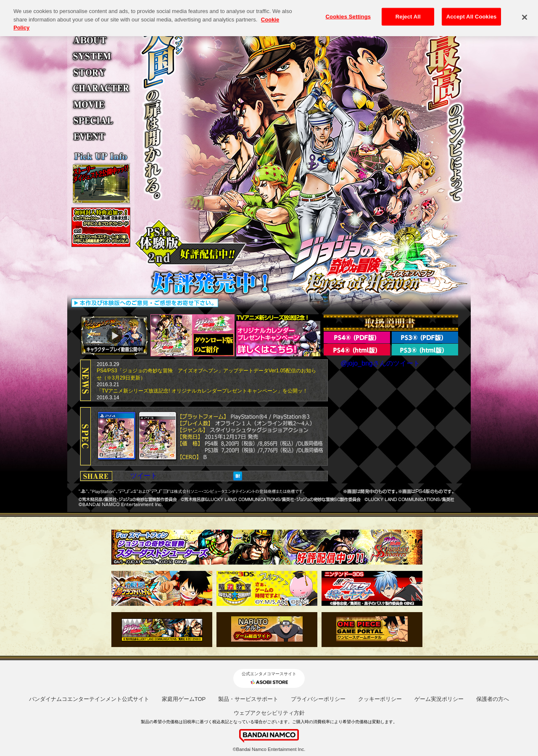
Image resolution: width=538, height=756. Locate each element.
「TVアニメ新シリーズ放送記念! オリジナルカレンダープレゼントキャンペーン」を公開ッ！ (202, 391)
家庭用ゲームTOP (184, 699)
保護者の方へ (493, 699)
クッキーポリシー (380, 699)
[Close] (525, 13)
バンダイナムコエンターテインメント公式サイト (89, 699)
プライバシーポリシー (318, 699)
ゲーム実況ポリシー (439, 699)
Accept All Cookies (472, 12)
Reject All (408, 12)
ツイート (144, 476)
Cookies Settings (348, 12)
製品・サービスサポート (248, 699)
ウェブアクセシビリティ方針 (269, 713)
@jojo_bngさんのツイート (380, 363)
